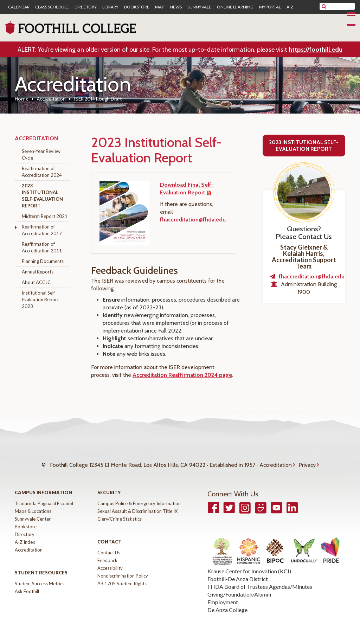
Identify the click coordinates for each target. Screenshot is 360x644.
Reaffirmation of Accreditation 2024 (42, 172)
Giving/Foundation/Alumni (239, 589)
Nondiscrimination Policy (123, 570)
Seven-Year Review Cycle (41, 154)
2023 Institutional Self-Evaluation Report (42, 196)
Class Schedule (52, 7)
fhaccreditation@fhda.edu (193, 220)
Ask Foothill (27, 586)
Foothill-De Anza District (238, 574)
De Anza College (227, 604)
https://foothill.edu (316, 50)
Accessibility (110, 562)
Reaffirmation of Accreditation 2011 (42, 247)
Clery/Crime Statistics (120, 513)
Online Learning (235, 7)
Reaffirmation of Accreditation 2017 (42, 230)
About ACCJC (36, 282)
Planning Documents (43, 261)
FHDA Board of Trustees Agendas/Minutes (260, 581)
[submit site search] (324, 6)
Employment (223, 597)
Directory (86, 7)
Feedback (107, 555)
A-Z (290, 7)
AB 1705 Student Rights (122, 578)
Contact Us (109, 547)
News (176, 7)
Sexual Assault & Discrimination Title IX (137, 505)
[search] (342, 6)
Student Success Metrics (40, 578)
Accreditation (51, 99)
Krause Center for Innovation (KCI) (249, 566)
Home (22, 99)
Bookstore (137, 7)
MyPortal (270, 7)
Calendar (19, 7)
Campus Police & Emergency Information (139, 498)
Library (110, 7)
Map (160, 7)
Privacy (307, 462)
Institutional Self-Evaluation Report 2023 (40, 300)
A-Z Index (25, 536)
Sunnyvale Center (33, 513)
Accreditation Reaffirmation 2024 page (182, 375)
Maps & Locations (33, 505)
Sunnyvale (199, 7)
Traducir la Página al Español (44, 498)
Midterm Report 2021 (45, 216)
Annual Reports (38, 272)
